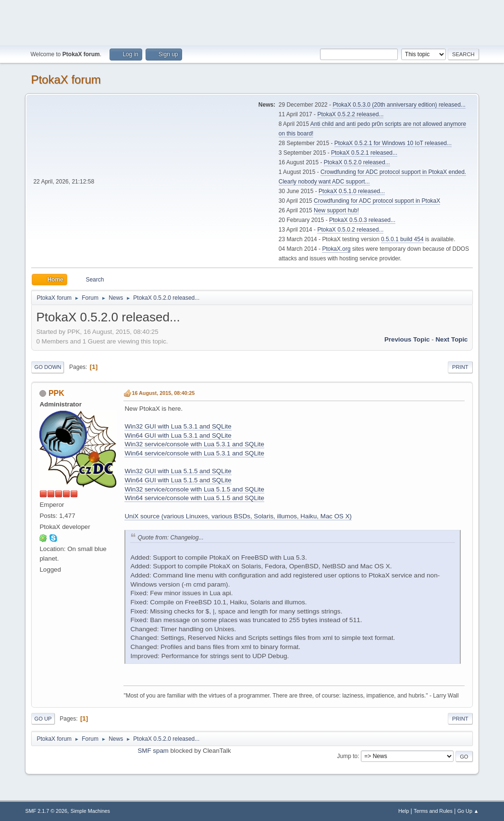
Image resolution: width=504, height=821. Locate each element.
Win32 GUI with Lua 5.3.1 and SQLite (178, 426)
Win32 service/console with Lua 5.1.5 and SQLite (194, 489)
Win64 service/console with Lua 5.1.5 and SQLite (194, 498)
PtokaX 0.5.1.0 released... (352, 191)
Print (460, 367)
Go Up (43, 719)
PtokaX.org (336, 249)
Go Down (48, 367)
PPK (56, 393)
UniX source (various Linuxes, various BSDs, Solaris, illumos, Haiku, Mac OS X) (238, 516)
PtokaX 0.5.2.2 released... (350, 114)
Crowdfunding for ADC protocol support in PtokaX (377, 201)
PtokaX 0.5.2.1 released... (364, 153)
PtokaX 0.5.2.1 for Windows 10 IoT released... (393, 143)
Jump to (348, 756)
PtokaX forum (66, 80)
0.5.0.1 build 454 (402, 239)
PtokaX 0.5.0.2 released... (350, 230)
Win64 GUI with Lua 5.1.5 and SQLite (178, 480)
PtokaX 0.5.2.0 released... (357, 162)
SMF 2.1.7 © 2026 (46, 811)
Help (404, 811)
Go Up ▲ (468, 811)
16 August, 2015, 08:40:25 (163, 393)
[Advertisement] (252, 22)
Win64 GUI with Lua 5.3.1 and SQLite (178, 435)
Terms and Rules (433, 811)
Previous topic (407, 339)
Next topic (451, 339)
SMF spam (153, 751)
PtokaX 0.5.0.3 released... (362, 220)
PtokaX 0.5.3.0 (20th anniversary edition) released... (399, 105)
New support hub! (336, 210)
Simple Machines (90, 811)
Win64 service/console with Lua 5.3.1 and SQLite (194, 453)
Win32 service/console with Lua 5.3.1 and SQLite (194, 444)
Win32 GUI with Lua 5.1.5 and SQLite (178, 471)
